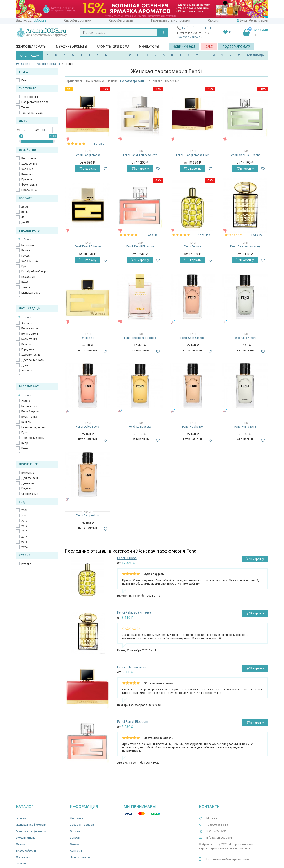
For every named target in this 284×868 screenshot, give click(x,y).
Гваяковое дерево (34, 427)
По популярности (132, 81)
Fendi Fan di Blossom (140, 246)
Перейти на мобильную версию (228, 859)
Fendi (25, 80)
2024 (24, 547)
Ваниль (26, 344)
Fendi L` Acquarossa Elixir (192, 155)
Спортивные (30, 494)
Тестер (26, 107)
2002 (24, 510)
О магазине (24, 857)
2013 (24, 531)
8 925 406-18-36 (216, 831)
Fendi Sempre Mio (88, 515)
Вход (243, 20)
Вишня (26, 250)
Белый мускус (31, 411)
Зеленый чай (30, 261)
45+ (24, 217)
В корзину (88, 169)
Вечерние (28, 473)
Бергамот (28, 245)
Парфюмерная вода (35, 102)
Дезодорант (30, 97)
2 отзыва (204, 235)
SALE (209, 47)
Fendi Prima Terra (245, 427)
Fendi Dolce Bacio (88, 427)
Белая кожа (29, 406)
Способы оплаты (121, 20)
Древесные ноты (33, 360)
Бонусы (75, 838)
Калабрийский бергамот (38, 271)
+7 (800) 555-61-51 (197, 28)
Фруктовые (29, 185)
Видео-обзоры (26, 851)
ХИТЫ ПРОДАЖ (30, 56)
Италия (26, 564)
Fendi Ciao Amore (245, 338)
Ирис (25, 266)
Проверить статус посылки (171, 20)
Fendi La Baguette (140, 427)
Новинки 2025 (184, 47)
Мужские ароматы (72, 47)
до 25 (25, 222)
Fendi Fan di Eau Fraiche (245, 155)
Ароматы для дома (113, 47)
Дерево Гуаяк (31, 355)
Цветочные (29, 190)
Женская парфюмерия (31, 825)
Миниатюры (149, 47)
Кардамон (28, 277)
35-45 (25, 212)
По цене (112, 81)
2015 (24, 542)
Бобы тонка (29, 339)
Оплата (75, 831)
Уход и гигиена (26, 838)
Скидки (213, 20)
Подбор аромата (236, 47)
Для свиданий (31, 478)
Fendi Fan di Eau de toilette (140, 155)
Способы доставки (78, 20)
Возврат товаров (82, 825)
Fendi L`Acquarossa (88, 155)
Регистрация (259, 20)
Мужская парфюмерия (31, 831)
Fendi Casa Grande (192, 338)
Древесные (29, 164)
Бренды (21, 818)
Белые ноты (30, 328)
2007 (24, 516)
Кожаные (28, 174)
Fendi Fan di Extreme (88, 246)
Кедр (25, 443)
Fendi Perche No (193, 427)
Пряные (27, 179)
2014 (24, 537)
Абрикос (27, 323)
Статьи (21, 844)
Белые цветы (30, 334)
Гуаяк (25, 432)
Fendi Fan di (87, 338)
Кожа (25, 282)
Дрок (25, 365)
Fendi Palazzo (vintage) (245, 246)
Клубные (27, 488)
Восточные (29, 158)
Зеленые (27, 169)
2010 (24, 521)
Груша (25, 256)
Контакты (77, 851)
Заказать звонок (190, 37)
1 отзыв (99, 144)
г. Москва (40, 20)
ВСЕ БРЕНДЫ (256, 55)
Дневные (27, 483)
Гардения (28, 349)
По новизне (154, 81)
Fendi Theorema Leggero (140, 338)
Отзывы (22, 863)
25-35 (25, 207)
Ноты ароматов (81, 857)
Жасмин (27, 371)
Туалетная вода (32, 113)
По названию (95, 81)
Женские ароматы (31, 47)
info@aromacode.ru (219, 838)
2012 (24, 526)
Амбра (26, 401)
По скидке (172, 81)
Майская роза (31, 293)
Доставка (77, 818)
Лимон (26, 287)
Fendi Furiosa (193, 246)
